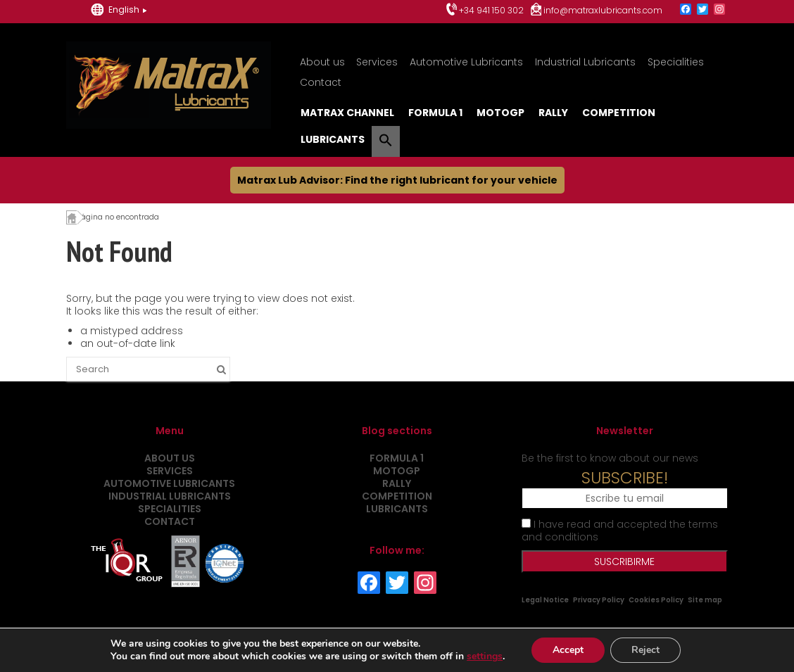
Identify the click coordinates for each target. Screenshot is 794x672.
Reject (645, 650)
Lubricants (333, 139)
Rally (553, 113)
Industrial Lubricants (585, 62)
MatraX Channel (347, 113)
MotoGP (500, 113)
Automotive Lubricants (466, 62)
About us (322, 62)
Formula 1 (435, 113)
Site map (705, 600)
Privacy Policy (599, 600)
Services (377, 62)
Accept (568, 650)
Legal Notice (545, 600)
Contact (321, 82)
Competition (619, 113)
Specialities (676, 62)
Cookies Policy (656, 600)
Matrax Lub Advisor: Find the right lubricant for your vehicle (397, 180)
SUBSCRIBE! (625, 478)
